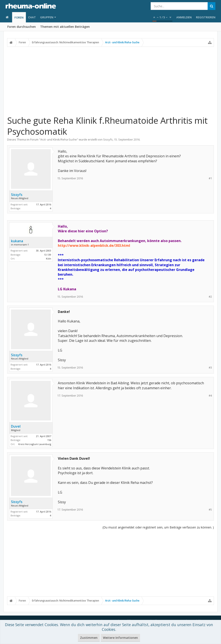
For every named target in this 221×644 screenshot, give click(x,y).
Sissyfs (108, 139)
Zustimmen (89, 638)
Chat (32, 17)
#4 (210, 396)
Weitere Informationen (120, 638)
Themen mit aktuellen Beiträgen (65, 27)
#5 (210, 510)
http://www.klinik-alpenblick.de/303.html (94, 245)
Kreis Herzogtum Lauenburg (35, 444)
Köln (49, 259)
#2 (210, 297)
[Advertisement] (110, 79)
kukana (17, 241)
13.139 (48, 255)
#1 (210, 178)
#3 (210, 368)
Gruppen (47, 17)
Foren (19, 17)
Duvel (16, 426)
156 (49, 440)
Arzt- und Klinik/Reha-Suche (59, 139)
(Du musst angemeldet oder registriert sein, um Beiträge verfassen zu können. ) (158, 527)
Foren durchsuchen (22, 27)
